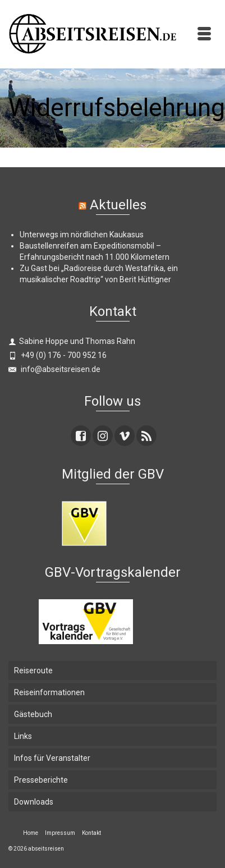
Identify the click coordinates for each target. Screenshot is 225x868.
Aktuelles (118, 205)
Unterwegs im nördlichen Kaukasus (82, 235)
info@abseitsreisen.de (54, 369)
